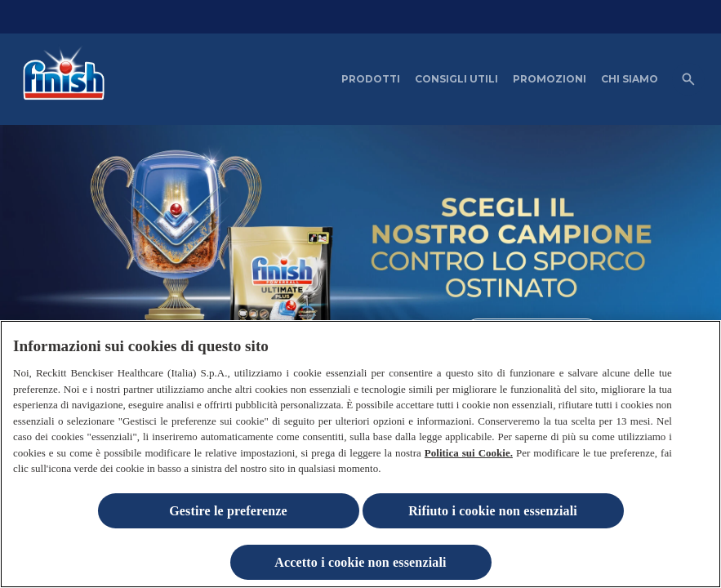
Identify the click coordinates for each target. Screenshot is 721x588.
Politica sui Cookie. (469, 456)
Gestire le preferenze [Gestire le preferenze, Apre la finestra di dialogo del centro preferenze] (228, 514)
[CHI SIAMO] (630, 79)
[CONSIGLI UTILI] (456, 79)
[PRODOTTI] (371, 79)
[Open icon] (688, 79)
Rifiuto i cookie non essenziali (493, 514)
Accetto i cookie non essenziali (360, 566)
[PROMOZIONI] (550, 79)
